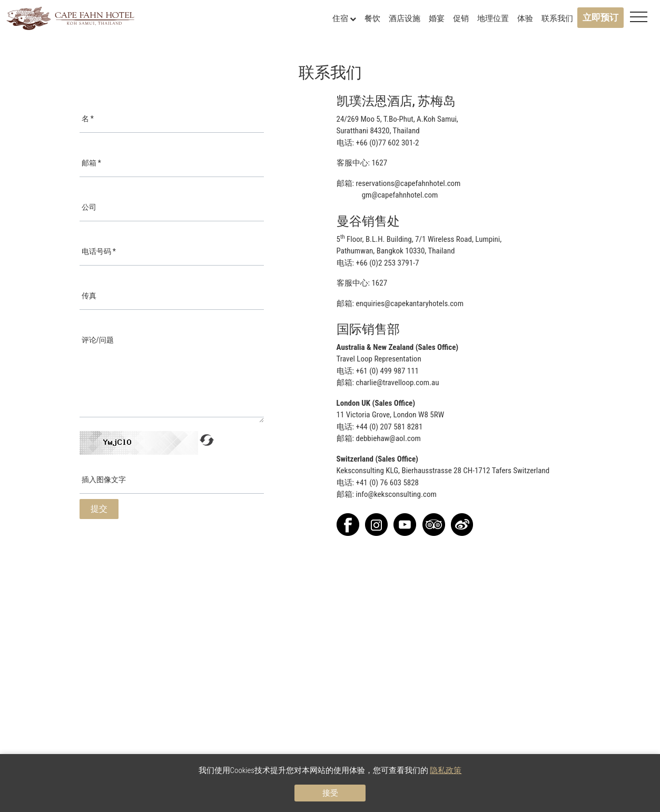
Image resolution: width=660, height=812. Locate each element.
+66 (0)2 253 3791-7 (387, 263)
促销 (461, 18)
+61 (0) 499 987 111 (387, 371)
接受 (330, 793)
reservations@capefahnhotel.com (408, 183)
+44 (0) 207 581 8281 (389, 427)
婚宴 (437, 18)
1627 (379, 163)
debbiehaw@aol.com (388, 438)
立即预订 (600, 17)
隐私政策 (446, 770)
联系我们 (557, 18)
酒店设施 (405, 18)
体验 (525, 18)
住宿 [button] (344, 18)
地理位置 (493, 18)
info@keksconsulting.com (396, 494)
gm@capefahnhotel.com (400, 195)
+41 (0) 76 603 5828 (387, 483)
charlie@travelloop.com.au (397, 383)
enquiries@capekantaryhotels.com (409, 304)
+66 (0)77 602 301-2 (387, 143)
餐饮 (372, 18)
